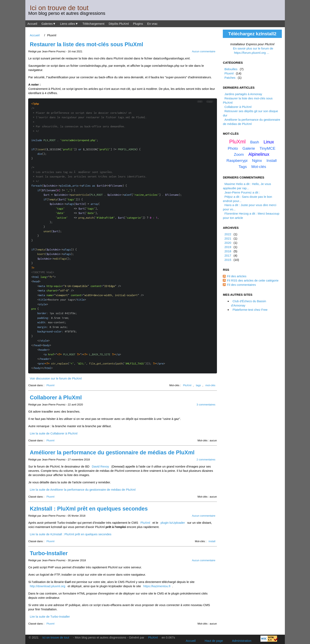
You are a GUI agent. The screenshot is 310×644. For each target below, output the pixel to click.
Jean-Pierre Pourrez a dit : (242, 192)
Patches (230, 78)
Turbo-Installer (49, 553)
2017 (228, 255)
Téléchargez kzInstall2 (252, 34)
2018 (228, 251)
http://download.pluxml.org (48, 586)
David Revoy (100, 466)
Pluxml (50, 385)
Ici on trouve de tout (59, 8)
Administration (242, 641)
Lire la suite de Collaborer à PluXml (54, 433)
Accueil (32, 24)
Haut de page (214, 641)
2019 (228, 247)
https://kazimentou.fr (157, 586)
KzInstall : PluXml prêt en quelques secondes (89, 509)
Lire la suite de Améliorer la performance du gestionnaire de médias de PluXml (83, 490)
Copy (210, 102)
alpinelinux (259, 154)
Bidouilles (231, 69)
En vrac (152, 24)
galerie (249, 148)
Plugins (138, 24)
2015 (228, 260)
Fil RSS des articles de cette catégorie (253, 280)
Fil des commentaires (241, 285)
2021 (228, 238)
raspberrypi (237, 161)
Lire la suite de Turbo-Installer (50, 617)
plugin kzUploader (173, 523)
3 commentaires (206, 405)
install (212, 541)
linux (269, 142)
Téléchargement (93, 24)
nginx (257, 161)
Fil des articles (237, 276)
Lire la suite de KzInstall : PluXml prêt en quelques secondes (71, 534)
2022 (228, 234)
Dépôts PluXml (119, 24)
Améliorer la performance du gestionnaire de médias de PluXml (112, 453)
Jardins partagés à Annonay (243, 94)
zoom (239, 154)
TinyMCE (267, 148)
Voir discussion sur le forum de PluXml (56, 378)
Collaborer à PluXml (56, 398)
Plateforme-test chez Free (250, 310)
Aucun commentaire (204, 51)
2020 (228, 243)
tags (198, 385)
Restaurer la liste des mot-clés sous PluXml (86, 44)
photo (233, 148)
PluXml (187, 385)
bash (255, 142)
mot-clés (210, 385)
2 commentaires (206, 460)
